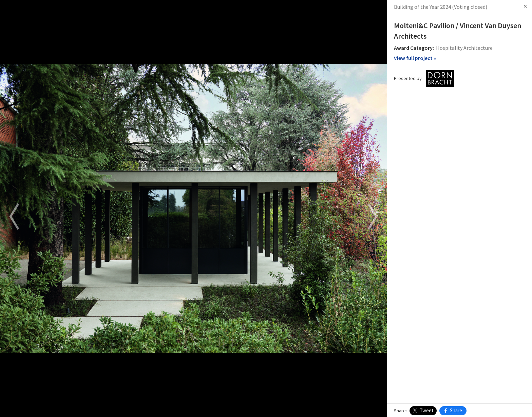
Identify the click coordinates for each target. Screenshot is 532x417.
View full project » (415, 58)
